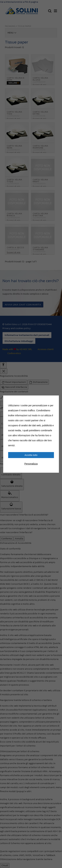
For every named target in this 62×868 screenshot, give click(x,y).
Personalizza (31, 464)
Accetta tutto (31, 455)
